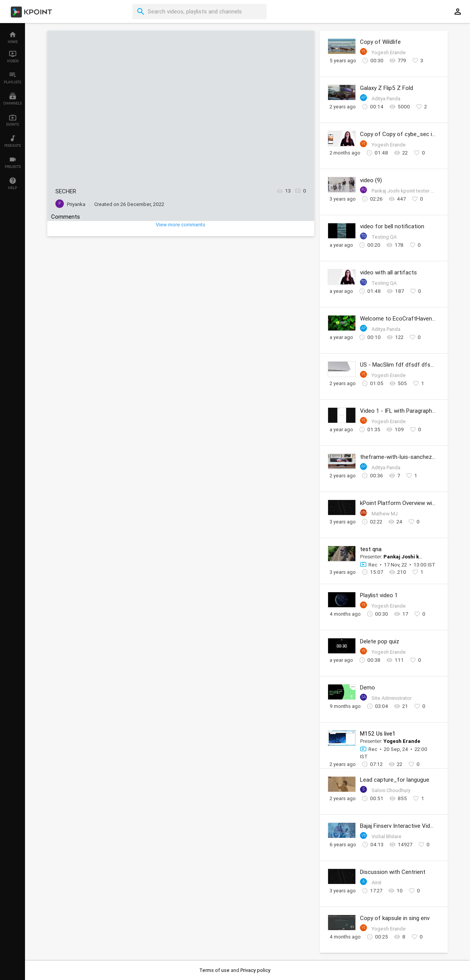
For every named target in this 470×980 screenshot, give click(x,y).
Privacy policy (255, 970)
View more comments (181, 225)
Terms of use (215, 970)
